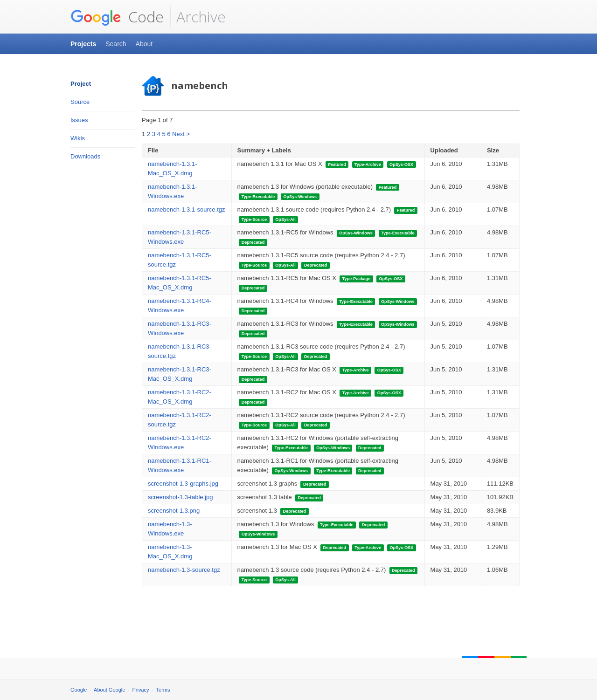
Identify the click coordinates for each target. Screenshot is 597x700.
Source (80, 102)
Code (117, 17)
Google (79, 690)
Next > (181, 134)
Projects (83, 44)
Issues (79, 120)
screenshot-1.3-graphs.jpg (183, 484)
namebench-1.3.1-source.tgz (186, 209)
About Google (109, 690)
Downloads (85, 156)
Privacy (141, 690)
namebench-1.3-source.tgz (184, 570)
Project (81, 84)
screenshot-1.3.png (174, 511)
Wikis (78, 138)
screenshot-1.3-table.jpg (180, 497)
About (144, 44)
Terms (163, 690)
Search (116, 44)
